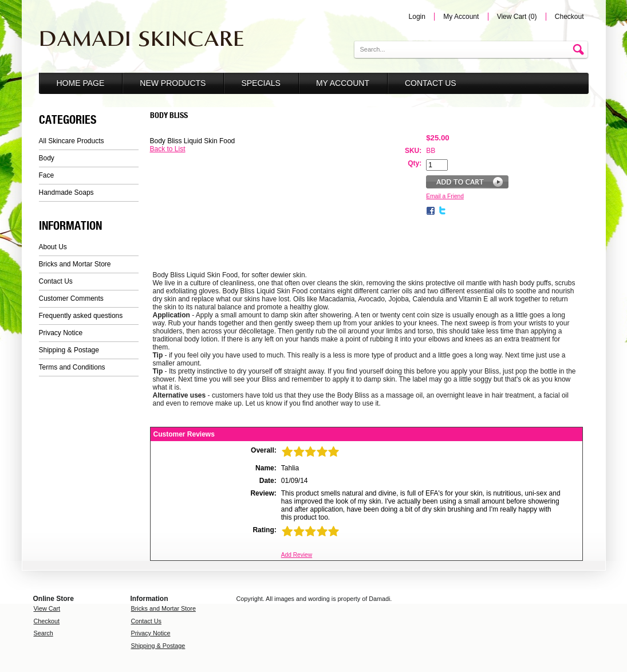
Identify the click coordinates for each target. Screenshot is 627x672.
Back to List (168, 149)
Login (417, 17)
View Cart (47, 608)
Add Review (297, 555)
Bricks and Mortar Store (75, 264)
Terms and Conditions (72, 367)
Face (47, 175)
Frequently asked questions (81, 316)
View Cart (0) (517, 17)
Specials (261, 83)
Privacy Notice (61, 333)
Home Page (81, 83)
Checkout (569, 17)
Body (47, 158)
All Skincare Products (72, 141)
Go (580, 50)
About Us (53, 247)
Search (44, 633)
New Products (173, 83)
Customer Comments (71, 298)
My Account (461, 17)
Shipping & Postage (69, 350)
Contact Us (431, 83)
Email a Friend (445, 196)
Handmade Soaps (66, 192)
